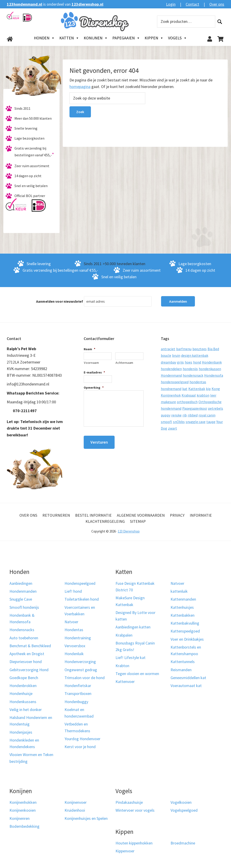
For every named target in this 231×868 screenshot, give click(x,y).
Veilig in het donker (26, 710)
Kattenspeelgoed (185, 631)
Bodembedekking (24, 826)
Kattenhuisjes (182, 607)
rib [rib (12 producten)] (185, 415)
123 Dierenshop (129, 531)
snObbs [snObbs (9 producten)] (179, 422)
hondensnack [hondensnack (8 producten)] (193, 375)
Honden (44, 38)
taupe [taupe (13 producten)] (211, 422)
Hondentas (74, 630)
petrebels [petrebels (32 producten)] (216, 408)
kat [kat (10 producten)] (185, 389)
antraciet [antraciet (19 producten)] (168, 349)
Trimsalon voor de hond (85, 678)
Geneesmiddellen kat (188, 678)
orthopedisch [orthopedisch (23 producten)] (187, 402)
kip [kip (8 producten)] (208, 389)
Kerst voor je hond (80, 747)
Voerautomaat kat (186, 686)
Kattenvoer (125, 681)
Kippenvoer (125, 851)
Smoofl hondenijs (24, 607)
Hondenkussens (23, 702)
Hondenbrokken (23, 686)
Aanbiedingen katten (133, 627)
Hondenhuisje (21, 693)
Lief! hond (73, 591)
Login (171, 4)
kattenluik (179, 591)
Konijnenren (20, 818)
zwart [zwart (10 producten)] (173, 428)
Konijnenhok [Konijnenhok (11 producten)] (171, 395)
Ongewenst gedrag (81, 670)
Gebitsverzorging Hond (29, 670)
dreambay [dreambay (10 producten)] (169, 362)
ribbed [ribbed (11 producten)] (193, 415)
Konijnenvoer (76, 802)
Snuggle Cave (21, 599)
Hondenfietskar (78, 686)
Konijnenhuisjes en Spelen (86, 818)
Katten (69, 38)
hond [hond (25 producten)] (197, 362)
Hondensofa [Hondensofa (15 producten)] (214, 375)
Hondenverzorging (80, 662)
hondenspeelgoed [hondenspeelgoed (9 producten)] (175, 382)
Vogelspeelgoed (184, 810)
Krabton (122, 666)
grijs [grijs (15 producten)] (180, 362)
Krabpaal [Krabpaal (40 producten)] (189, 395)
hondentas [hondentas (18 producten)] (198, 382)
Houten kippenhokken (134, 843)
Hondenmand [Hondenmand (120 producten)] (171, 375)
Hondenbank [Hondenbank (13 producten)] (212, 362)
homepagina (80, 87)
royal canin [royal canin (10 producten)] (207, 415)
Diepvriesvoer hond (26, 662)
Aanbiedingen (21, 583)
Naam (90, 349)
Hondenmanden (23, 591)
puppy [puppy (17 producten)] (166, 415)
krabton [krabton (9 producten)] (203, 395)
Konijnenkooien (23, 810)
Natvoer (71, 622)
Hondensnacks (22, 630)
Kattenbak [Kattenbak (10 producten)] (197, 389)
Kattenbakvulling (185, 623)
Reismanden (181, 670)
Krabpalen (124, 635)
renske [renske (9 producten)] (176, 415)
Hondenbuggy (76, 702)
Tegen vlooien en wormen (137, 674)
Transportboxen (78, 693)
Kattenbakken (182, 615)
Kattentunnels (183, 662)
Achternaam (124, 363)
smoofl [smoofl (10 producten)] (166, 422)
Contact (192, 4)
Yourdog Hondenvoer (82, 739)
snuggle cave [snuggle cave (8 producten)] (196, 422)
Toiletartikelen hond (82, 599)
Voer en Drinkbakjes (187, 639)
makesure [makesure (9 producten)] (168, 402)
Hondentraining (78, 638)
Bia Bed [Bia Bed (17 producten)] (213, 349)
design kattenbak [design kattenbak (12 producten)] (195, 355)
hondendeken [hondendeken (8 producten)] (171, 369)
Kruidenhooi (75, 810)
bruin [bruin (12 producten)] (176, 355)
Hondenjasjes (21, 732)
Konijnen (96, 38)
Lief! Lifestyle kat (131, 658)
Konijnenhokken (23, 802)
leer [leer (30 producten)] (213, 395)
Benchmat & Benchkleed (30, 646)
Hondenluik (74, 654)
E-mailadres (94, 372)
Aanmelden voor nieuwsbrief (60, 301)
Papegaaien (126, 38)
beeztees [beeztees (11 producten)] (200, 349)
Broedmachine (183, 843)
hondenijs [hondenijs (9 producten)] (190, 369)
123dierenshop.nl (87, 4)
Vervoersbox (75, 646)
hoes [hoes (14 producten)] (188, 362)
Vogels (178, 38)
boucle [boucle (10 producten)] (166, 355)
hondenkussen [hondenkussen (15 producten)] (210, 369)
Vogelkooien (181, 802)
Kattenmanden (183, 599)
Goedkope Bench (24, 678)
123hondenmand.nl (24, 4)
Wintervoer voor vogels (135, 810)
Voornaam (91, 363)
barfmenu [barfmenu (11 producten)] (184, 349)
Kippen (154, 38)
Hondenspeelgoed (80, 583)
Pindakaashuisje (129, 802)
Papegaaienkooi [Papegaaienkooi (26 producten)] (195, 408)
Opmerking (94, 388)
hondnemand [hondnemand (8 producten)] (171, 389)
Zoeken (220, 22)
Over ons (217, 4)
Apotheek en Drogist (27, 654)
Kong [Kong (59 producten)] (216, 389)
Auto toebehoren (24, 638)
